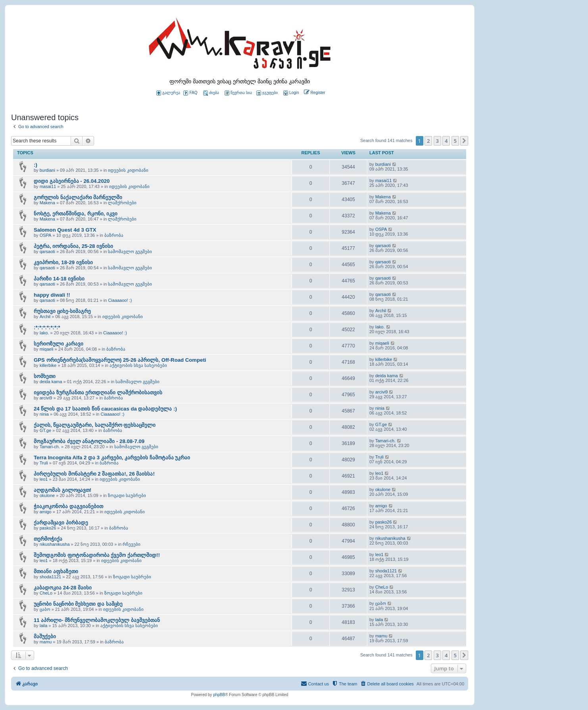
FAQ (190, 93)
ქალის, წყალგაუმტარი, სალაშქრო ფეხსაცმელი (95, 425)
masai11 (48, 186)
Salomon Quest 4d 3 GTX (65, 230)
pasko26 (48, 528)
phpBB (219, 695)
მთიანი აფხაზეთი (56, 571)
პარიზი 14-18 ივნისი (59, 279)
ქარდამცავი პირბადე (61, 523)
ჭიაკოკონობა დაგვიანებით (68, 506)
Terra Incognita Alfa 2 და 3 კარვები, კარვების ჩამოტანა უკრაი (112, 458)
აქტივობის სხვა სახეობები (138, 365)
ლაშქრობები (122, 203)
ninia (44, 414)
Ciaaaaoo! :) (120, 300)
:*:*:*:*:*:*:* (47, 327)
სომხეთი (45, 376)
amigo (46, 512)
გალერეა (168, 93)
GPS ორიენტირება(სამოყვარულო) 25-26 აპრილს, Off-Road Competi (120, 360)
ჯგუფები (267, 93)
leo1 (44, 479)
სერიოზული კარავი (59, 344)
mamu (46, 642)
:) (36, 165)
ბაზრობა (114, 235)
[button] (464, 141)
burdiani (47, 170)
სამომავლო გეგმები (130, 251)
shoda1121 (50, 577)
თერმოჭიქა (48, 539)
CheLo (46, 593)
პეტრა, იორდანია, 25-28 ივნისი (73, 246)
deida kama (51, 382)
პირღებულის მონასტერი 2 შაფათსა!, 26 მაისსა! (94, 474)
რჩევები (132, 544)
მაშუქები (45, 636)
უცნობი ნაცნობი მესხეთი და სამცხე (78, 604)
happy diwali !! (52, 295)
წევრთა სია (238, 93)
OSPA (46, 235)
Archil (45, 317)
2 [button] (428, 141)
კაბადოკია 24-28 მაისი (63, 588)
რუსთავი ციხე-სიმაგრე (62, 311)
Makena (47, 203)
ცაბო (45, 609)
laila (44, 626)
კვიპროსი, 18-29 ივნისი (63, 262)
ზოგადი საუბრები (127, 495)
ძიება (211, 93)
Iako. (44, 333)
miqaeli (47, 349)
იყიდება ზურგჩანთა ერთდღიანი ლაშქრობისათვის (98, 392)
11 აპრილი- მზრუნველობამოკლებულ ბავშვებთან (97, 620)
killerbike (48, 365)
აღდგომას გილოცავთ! (62, 490)
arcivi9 (46, 398)
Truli (44, 463)
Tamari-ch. (50, 447)
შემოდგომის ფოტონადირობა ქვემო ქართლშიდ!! (97, 555)
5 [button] (455, 141)
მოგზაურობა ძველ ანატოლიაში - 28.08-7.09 (89, 441)
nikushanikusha (55, 544)
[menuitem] (290, 93)
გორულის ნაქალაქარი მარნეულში (78, 197)
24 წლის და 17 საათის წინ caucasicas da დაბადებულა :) (105, 409)
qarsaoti (47, 251)
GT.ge (45, 430)
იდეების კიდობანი (128, 170)
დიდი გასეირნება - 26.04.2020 (72, 181)
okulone (47, 495)
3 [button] (437, 141)
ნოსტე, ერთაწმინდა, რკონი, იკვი (76, 214)
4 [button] (446, 141)
